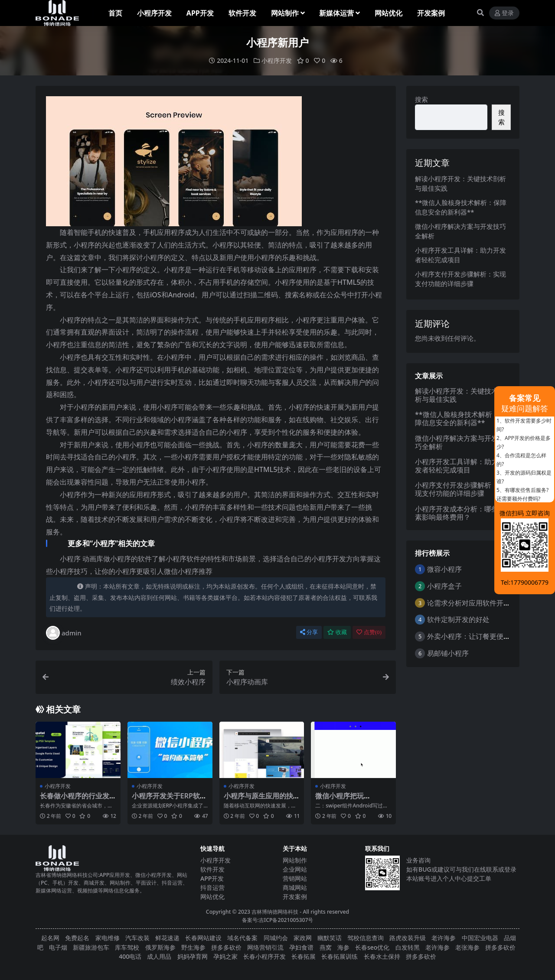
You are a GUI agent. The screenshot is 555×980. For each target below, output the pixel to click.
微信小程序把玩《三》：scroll (340, 800)
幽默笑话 (330, 938)
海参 (343, 947)
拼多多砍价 (226, 947)
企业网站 (295, 869)
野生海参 (193, 947)
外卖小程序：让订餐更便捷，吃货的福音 (490, 636)
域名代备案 (242, 938)
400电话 (130, 956)
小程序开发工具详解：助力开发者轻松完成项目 (460, 466)
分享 (309, 632)
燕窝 (326, 947)
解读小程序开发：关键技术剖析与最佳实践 (460, 395)
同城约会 (276, 938)
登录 (504, 13)
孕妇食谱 (301, 947)
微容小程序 (444, 569)
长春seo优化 (372, 947)
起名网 (50, 938)
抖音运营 (212, 887)
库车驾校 (127, 947)
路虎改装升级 (408, 938)
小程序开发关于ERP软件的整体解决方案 (169, 800)
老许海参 (444, 938)
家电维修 (108, 938)
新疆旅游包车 (91, 947)
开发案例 (295, 897)
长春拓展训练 (340, 956)
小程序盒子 (444, 586)
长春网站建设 (203, 938)
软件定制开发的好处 (458, 619)
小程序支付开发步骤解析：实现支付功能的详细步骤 (460, 489)
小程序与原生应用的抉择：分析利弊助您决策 (258, 800)
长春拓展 (304, 956)
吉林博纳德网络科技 (275, 912)
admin (64, 633)
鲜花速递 (167, 938)
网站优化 (212, 897)
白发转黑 (408, 947)
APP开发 (212, 878)
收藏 (337, 632)
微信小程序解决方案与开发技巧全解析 (460, 442)
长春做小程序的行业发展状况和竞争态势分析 (75, 800)
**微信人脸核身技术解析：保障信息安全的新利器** (460, 418)
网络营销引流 (265, 947)
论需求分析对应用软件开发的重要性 (483, 602)
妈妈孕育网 (193, 956)
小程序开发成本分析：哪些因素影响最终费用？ (460, 513)
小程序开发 (277, 60)
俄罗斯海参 (160, 947)
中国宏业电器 (480, 938)
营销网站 (295, 878)
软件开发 (212, 869)
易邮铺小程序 (448, 653)
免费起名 (77, 938)
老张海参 (467, 947)
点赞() (369, 632)
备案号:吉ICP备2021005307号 (278, 920)
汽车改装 (137, 938)
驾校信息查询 (366, 938)
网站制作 (295, 860)
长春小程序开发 (264, 956)
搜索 (421, 99)
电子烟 (58, 947)
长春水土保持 (382, 956)
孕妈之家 (225, 956)
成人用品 (159, 956)
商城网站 (295, 887)
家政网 (303, 938)
